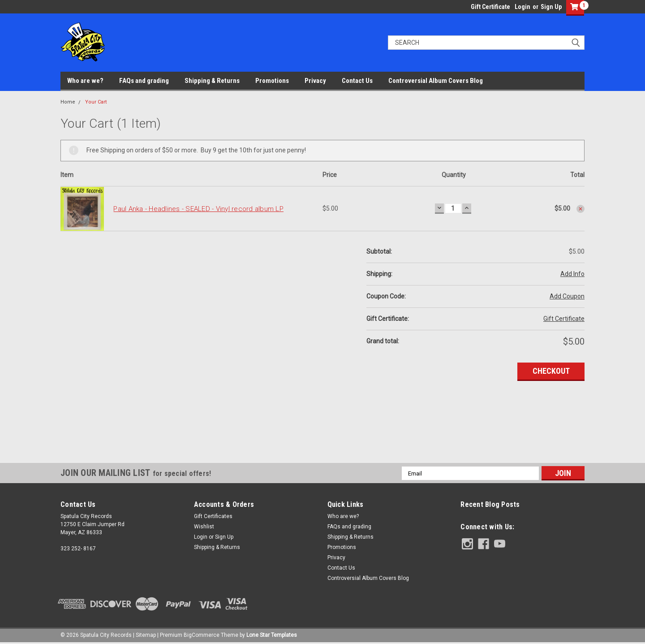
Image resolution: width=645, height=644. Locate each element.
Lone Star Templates (272, 635)
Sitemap (146, 635)
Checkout (551, 371)
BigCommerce (202, 635)
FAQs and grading (144, 81)
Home (68, 102)
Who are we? (85, 81)
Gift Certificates (213, 516)
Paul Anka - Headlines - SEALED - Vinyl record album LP (198, 209)
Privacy (315, 81)
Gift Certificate (490, 7)
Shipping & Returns (212, 81)
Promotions (272, 81)
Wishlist (204, 527)
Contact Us (357, 81)
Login (522, 7)
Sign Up (551, 7)
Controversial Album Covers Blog (436, 81)
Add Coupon (567, 296)
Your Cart (96, 102)
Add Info (572, 274)
